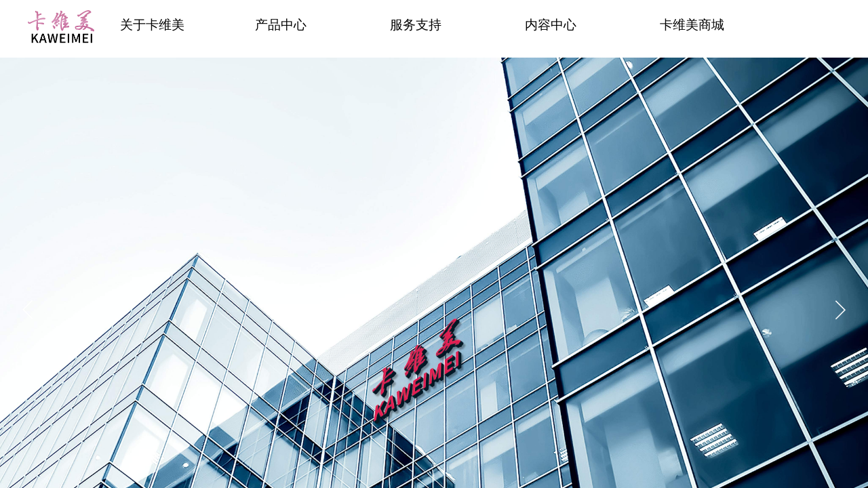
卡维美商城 (692, 25)
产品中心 (281, 25)
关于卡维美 (152, 25)
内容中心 (551, 25)
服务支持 (416, 25)
